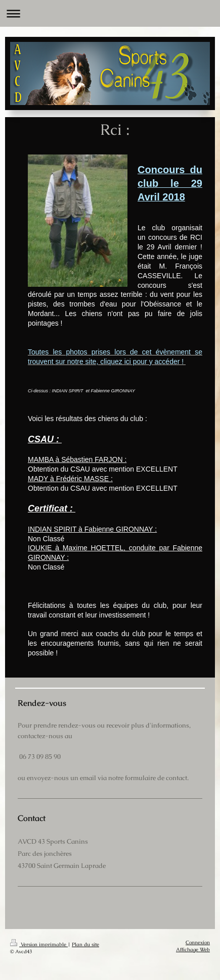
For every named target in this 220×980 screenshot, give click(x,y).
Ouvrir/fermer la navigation (110, 13)
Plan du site (85, 944)
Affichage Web (193, 949)
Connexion (198, 942)
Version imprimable (39, 944)
